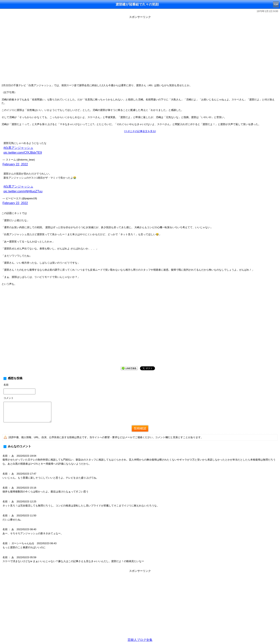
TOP (276, 4)
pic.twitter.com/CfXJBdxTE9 (23, 153)
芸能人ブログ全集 (140, 640)
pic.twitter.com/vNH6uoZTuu (23, 191)
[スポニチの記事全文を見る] (140, 131)
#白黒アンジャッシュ (18, 148)
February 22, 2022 (15, 164)
